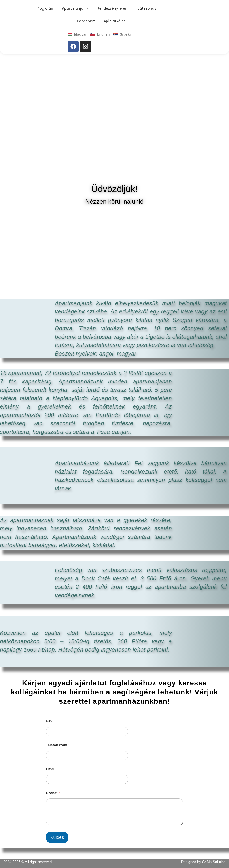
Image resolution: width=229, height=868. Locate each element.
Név (50, 721)
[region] (114, 118)
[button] (7, 118)
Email (52, 769)
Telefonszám (58, 745)
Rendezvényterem (113, 8)
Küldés (57, 837)
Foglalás (45, 8)
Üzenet (53, 793)
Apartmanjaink (75, 8)
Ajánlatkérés (115, 21)
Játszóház (147, 8)
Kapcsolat (86, 21)
